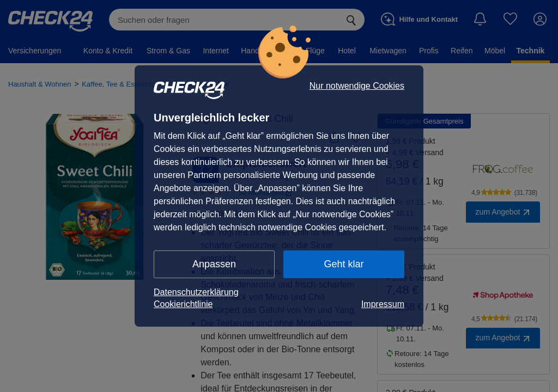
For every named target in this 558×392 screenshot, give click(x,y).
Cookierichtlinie (183, 304)
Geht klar (344, 264)
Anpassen (214, 264)
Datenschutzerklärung (196, 292)
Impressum (383, 304)
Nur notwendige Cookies (357, 86)
